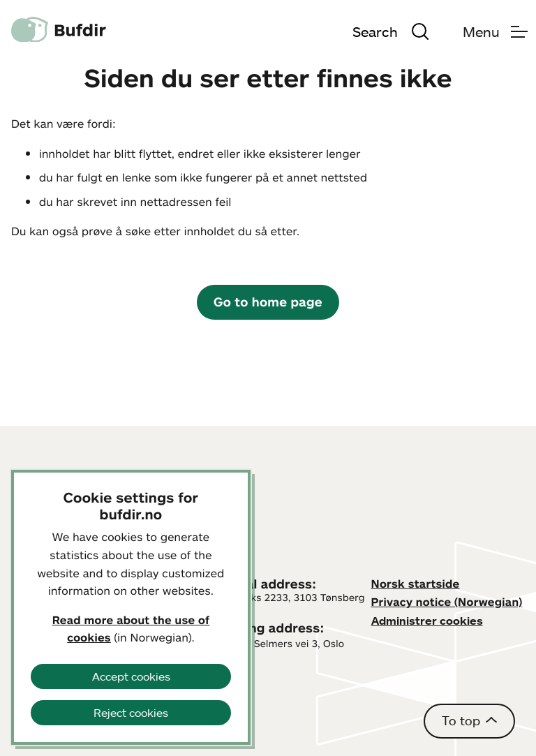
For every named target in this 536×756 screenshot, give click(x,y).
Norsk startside (416, 584)
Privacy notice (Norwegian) (447, 602)
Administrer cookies (427, 621)
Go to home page (268, 302)
